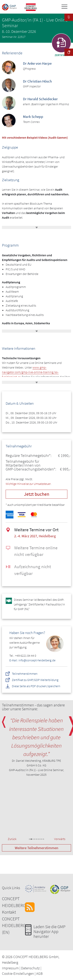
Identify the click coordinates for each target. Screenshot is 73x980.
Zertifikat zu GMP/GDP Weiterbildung (35, 680)
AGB (39, 973)
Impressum (10, 968)
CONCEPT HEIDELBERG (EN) (14, 925)
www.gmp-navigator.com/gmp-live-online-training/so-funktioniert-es (30, 372)
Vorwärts (60, 839)
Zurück (12, 839)
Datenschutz (30, 968)
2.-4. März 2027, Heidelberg (35, 536)
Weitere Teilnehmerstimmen (36, 848)
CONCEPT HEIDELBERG (14, 902)
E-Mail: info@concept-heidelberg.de (32, 660)
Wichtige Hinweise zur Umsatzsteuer (28, 484)
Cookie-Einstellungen (18, 973)
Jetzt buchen (37, 494)
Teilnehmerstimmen (25, 674)
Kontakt (9, 912)
